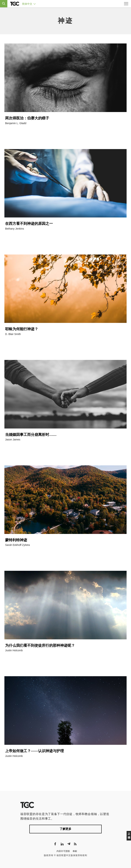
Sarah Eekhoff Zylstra (17, 545)
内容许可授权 (63, 851)
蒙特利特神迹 (16, 540)
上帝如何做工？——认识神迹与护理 (34, 751)
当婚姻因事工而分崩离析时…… (31, 435)
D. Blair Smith (13, 334)
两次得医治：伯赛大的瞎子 (27, 118)
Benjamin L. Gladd (16, 123)
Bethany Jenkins (15, 229)
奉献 (75, 851)
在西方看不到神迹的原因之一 (29, 224)
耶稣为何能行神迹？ (22, 329)
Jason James (13, 440)
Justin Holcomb (14, 650)
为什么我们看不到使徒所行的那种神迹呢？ (40, 645)
